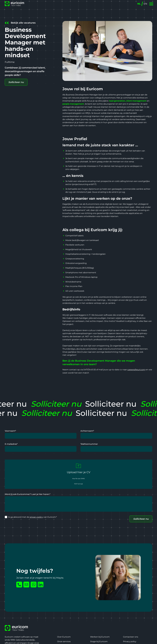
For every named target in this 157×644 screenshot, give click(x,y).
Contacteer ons (131, 637)
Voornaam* (10, 431)
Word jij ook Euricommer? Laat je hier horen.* (28, 494)
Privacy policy (130, 641)
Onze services (64, 641)
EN (145, 4)
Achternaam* (87, 431)
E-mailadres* (11, 444)
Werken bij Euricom (100, 637)
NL (139, 4)
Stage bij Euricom (99, 641)
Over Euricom (64, 637)
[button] (151, 4)
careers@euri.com (136, 370)
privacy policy (36, 517)
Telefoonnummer (89, 444)
